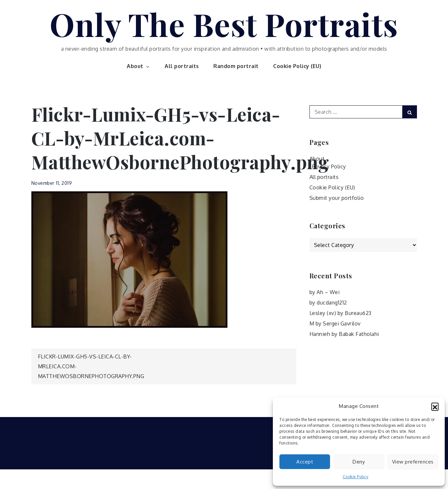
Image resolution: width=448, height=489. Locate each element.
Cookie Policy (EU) (297, 66)
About (139, 66)
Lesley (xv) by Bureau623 (340, 313)
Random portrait (236, 66)
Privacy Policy (329, 166)
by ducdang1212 (328, 303)
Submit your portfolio (337, 198)
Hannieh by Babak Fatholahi (344, 334)
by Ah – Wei (325, 292)
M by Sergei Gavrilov (335, 323)
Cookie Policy (356, 477)
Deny (359, 462)
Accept (305, 462)
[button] (435, 406)
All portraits (182, 66)
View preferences (413, 462)
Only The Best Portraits (224, 24)
